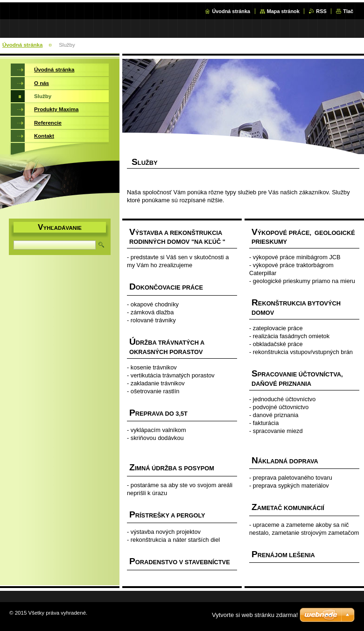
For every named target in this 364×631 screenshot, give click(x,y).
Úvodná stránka (231, 11)
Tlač (348, 11)
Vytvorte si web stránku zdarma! (255, 615)
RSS (321, 11)
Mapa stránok (283, 11)
